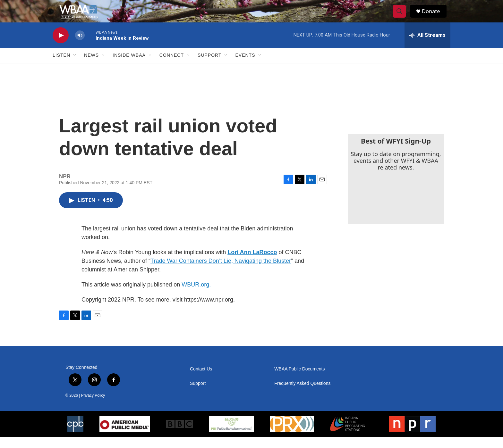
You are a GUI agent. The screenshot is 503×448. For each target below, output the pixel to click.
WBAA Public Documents (299, 380)
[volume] (80, 47)
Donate (434, 17)
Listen (61, 67)
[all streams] (427, 46)
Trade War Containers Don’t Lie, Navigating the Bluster (221, 272)
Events (245, 67)
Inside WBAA (129, 67)
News (91, 67)
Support (209, 67)
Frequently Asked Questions (302, 395)
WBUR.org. (196, 296)
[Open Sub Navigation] (75, 67)
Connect (172, 67)
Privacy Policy (93, 407)
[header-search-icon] (402, 17)
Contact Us (201, 380)
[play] (61, 47)
